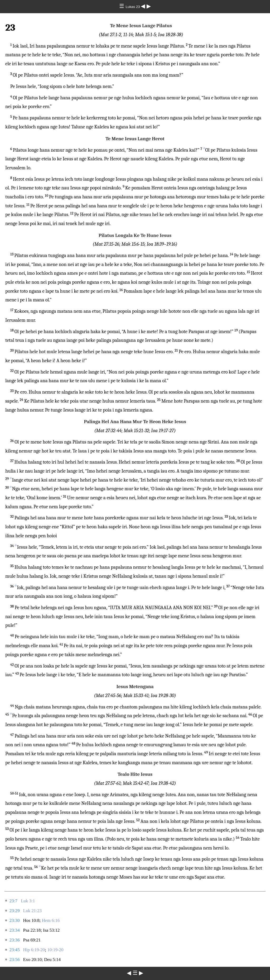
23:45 (15, 950)
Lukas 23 (133, 7)
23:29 (15, 911)
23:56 (15, 960)
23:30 (15, 920)
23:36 (15, 940)
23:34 (15, 930)
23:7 (13, 901)
